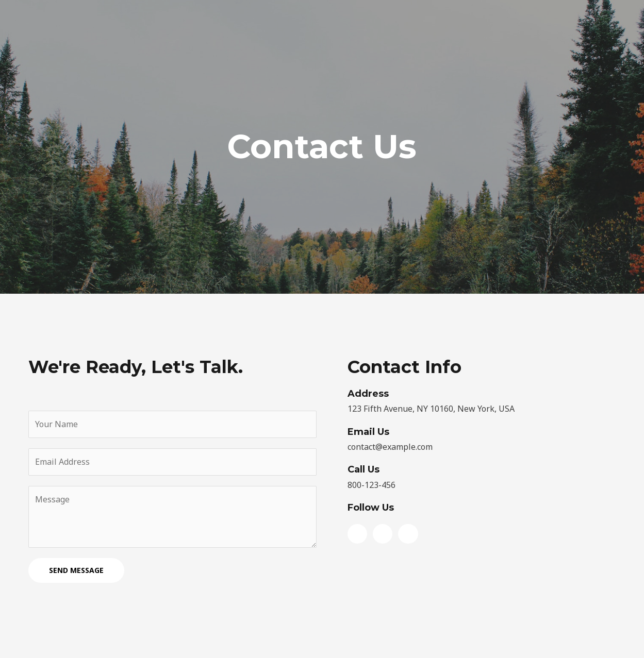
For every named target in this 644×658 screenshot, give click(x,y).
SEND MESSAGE (76, 570)
